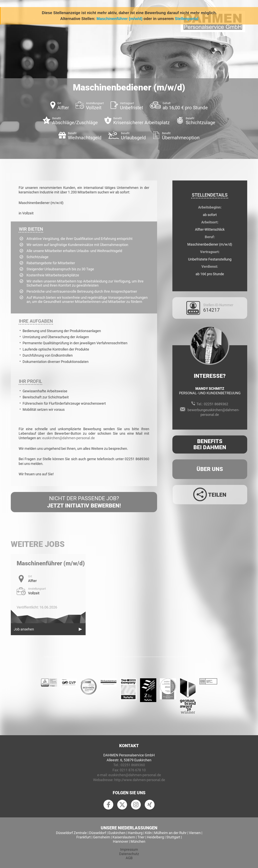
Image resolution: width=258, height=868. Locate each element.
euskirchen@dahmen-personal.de (69, 438)
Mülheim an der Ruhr (170, 833)
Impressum (129, 849)
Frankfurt (84, 837)
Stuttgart (173, 837)
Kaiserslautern (124, 837)
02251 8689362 (216, 404)
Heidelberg (155, 837)
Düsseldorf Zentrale (71, 833)
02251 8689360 (133, 765)
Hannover (121, 841)
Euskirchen (117, 833)
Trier (141, 837)
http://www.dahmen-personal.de (140, 780)
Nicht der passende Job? (84, 502)
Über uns (210, 469)
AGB (129, 858)
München (138, 841)
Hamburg (135, 833)
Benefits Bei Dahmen (210, 444)
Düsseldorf (98, 833)
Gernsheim (102, 837)
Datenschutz (129, 854)
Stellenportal (187, 19)
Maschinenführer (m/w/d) (119, 19)
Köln (148, 833)
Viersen (195, 833)
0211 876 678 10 (133, 770)
